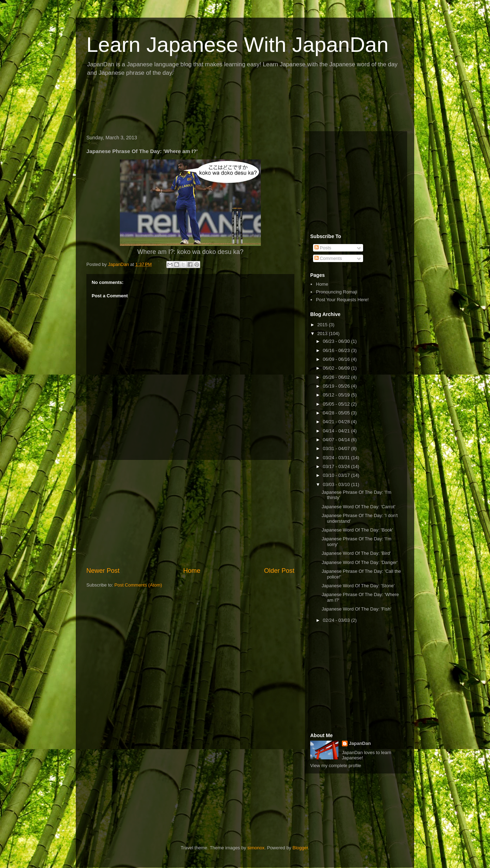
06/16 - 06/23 (337, 350)
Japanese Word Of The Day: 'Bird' (356, 553)
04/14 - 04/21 (337, 431)
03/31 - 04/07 (337, 448)
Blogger (300, 848)
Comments (328, 258)
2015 (323, 325)
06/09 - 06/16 (337, 359)
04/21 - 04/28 (337, 422)
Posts (323, 248)
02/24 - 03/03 (337, 620)
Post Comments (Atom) (138, 585)
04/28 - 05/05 (337, 413)
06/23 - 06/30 (337, 341)
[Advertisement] (211, 106)
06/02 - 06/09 (337, 368)
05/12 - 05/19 (337, 395)
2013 (323, 333)
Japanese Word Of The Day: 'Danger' (359, 562)
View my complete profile (336, 766)
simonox (256, 848)
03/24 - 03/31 (337, 458)
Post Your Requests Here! (342, 300)
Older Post (279, 571)
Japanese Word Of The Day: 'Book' (357, 530)
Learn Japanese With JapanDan (237, 45)
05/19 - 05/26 (337, 386)
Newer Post (103, 571)
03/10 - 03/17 (337, 475)
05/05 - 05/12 (337, 404)
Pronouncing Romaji (336, 292)
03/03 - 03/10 (337, 484)
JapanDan (360, 743)
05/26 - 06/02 (337, 377)
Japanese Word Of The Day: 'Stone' (358, 586)
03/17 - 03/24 (337, 466)
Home (192, 571)
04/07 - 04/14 (337, 440)
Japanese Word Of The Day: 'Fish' (356, 609)
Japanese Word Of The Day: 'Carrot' (358, 507)
